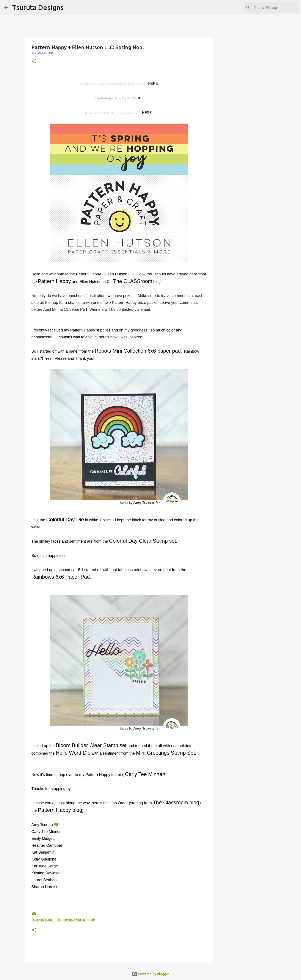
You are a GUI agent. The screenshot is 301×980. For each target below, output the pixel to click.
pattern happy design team (76, 920)
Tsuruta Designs (38, 7)
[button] (34, 62)
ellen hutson (43, 920)
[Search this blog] (275, 8)
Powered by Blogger (150, 974)
